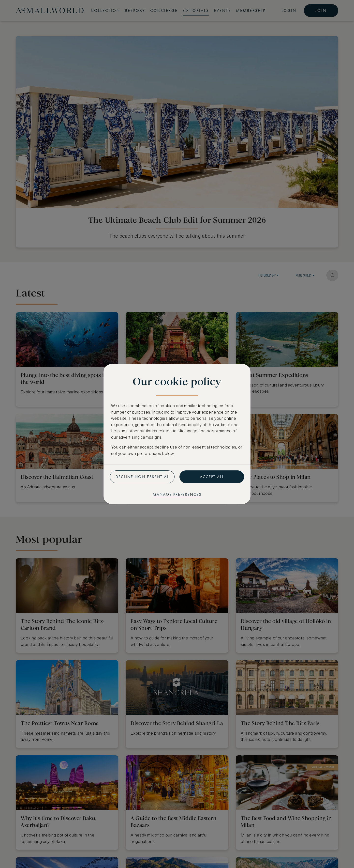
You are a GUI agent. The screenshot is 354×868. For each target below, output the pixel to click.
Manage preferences (177, 494)
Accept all (212, 477)
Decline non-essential (142, 477)
